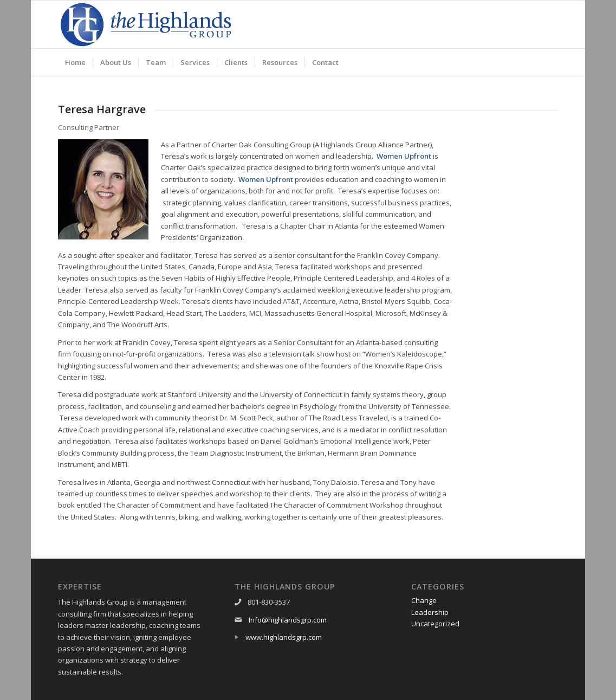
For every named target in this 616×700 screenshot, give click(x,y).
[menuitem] (75, 62)
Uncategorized (435, 624)
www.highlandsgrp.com (284, 637)
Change (424, 600)
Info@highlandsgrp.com (288, 620)
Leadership (430, 612)
